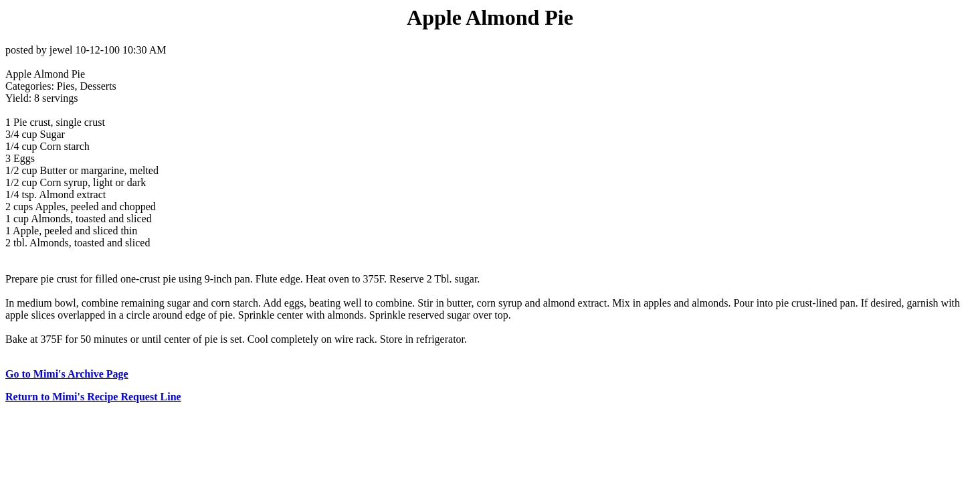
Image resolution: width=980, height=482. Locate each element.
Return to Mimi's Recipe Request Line (93, 397)
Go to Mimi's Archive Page (67, 374)
